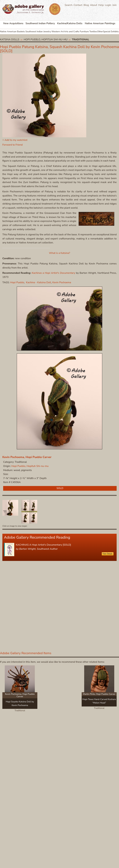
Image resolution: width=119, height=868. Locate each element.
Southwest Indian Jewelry (38, 32)
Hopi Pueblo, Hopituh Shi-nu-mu (46, 40)
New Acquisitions (13, 23)
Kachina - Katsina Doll (39, 282)
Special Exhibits (111, 32)
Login (108, 5)
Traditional (80, 40)
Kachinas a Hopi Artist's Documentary (53, 273)
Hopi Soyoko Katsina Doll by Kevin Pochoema (20, 703)
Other (100, 32)
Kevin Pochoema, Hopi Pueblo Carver (27, 457)
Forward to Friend (13, 145)
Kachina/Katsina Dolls (70, 23)
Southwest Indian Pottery (40, 23)
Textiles (93, 32)
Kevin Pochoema (62, 282)
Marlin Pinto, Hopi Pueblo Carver (99, 694)
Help (101, 5)
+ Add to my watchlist (15, 140)
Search (69, 5)
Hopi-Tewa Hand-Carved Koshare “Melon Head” (99, 701)
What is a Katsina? (60, 253)
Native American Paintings (100, 23)
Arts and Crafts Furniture (76, 32)
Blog (86, 5)
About (94, 5)
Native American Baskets (12, 32)
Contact (78, 5)
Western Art (58, 32)
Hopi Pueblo (17, 282)
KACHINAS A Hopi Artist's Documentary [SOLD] (43, 545)
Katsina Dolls (10, 40)
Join (114, 5)
